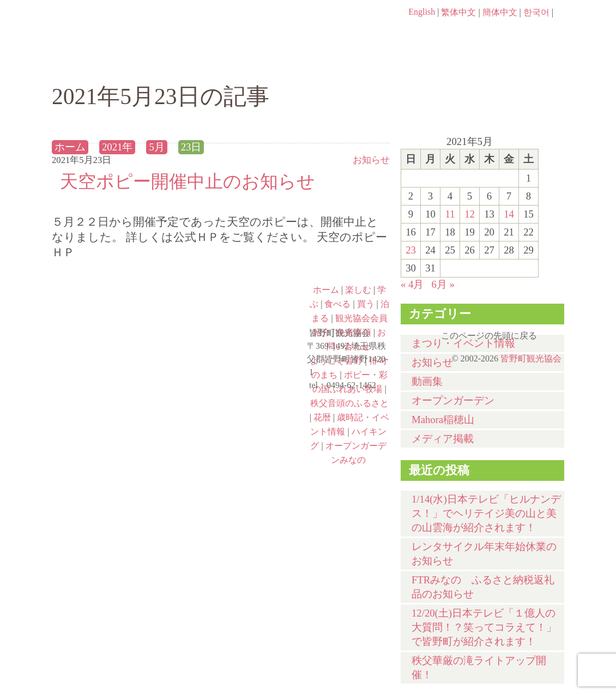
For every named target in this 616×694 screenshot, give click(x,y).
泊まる (520, 64)
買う (433, 64)
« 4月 (412, 284)
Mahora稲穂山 (443, 420)
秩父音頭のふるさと (244, 399)
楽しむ (169, 64)
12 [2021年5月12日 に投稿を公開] (470, 214)
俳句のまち (244, 305)
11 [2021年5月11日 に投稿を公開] (450, 214)
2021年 (117, 147)
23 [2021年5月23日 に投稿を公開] (411, 250)
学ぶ (257, 64)
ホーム (89, 64)
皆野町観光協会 (531, 358)
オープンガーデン (453, 400)
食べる (345, 64)
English (422, 12)
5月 (156, 147)
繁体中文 (458, 12)
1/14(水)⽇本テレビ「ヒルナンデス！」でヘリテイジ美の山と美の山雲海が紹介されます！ (486, 513)
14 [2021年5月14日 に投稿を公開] (509, 214)
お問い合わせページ (502, 33)
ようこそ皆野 (115, 305)
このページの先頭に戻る (553, 332)
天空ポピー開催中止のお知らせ (188, 181)
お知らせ (371, 160)
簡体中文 (500, 12)
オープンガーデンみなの (244, 445)
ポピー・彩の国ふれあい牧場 (115, 399)
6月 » (443, 284)
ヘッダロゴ (125, 27)
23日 (191, 147)
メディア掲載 (443, 439)
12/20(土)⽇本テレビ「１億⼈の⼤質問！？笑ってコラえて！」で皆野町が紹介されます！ (484, 627)
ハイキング (115, 445)
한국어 (536, 12)
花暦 (322, 417)
